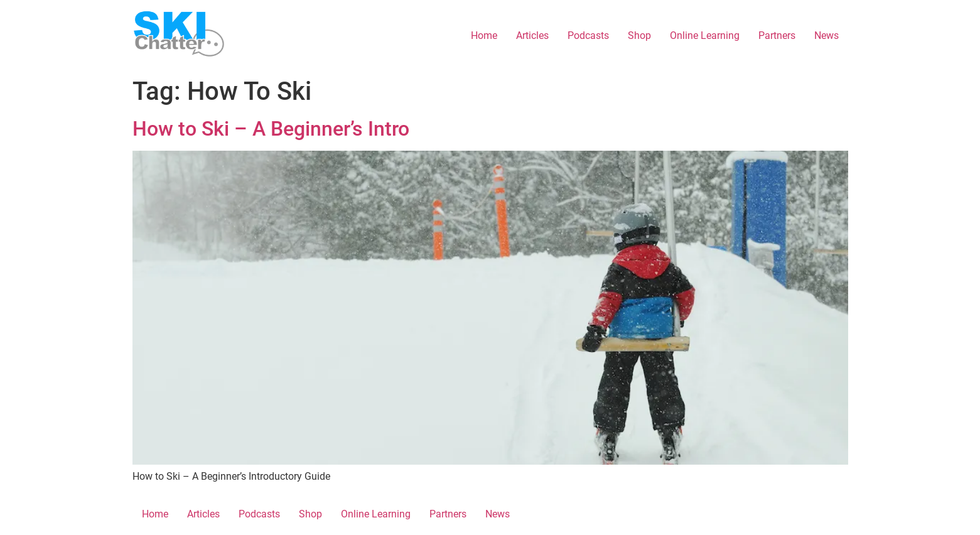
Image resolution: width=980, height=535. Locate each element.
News (827, 35)
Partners (777, 35)
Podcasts (588, 35)
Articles (532, 35)
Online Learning (705, 35)
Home (484, 35)
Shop (639, 35)
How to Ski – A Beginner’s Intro (271, 129)
